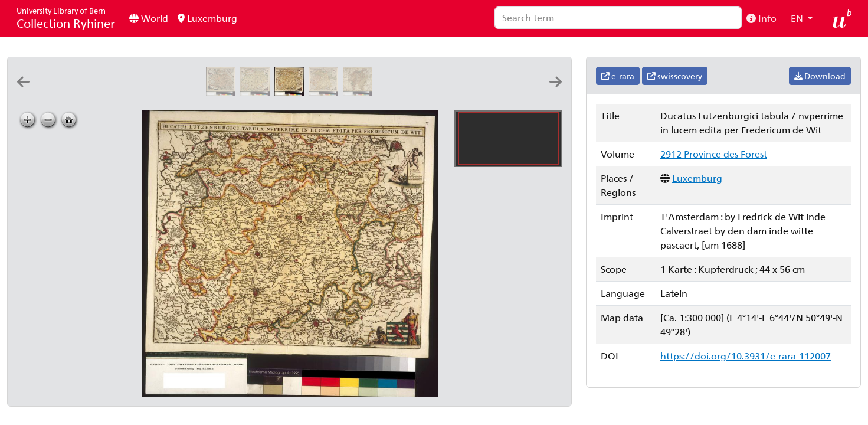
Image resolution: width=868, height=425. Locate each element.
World (149, 18)
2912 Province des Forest (714, 154)
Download (820, 76)
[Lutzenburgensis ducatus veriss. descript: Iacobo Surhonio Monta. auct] (189, 92)
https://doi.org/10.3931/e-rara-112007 (746, 356)
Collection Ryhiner (66, 18)
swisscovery (675, 76)
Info (761, 18)
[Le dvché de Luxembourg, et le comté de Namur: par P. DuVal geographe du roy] (497, 92)
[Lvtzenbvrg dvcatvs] (86, 92)
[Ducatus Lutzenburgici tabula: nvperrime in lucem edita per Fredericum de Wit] (257, 92)
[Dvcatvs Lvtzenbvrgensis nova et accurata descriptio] (120, 92)
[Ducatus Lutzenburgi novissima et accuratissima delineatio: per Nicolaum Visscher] (223, 92)
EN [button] (798, 18)
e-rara (618, 76)
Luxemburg (207, 18)
